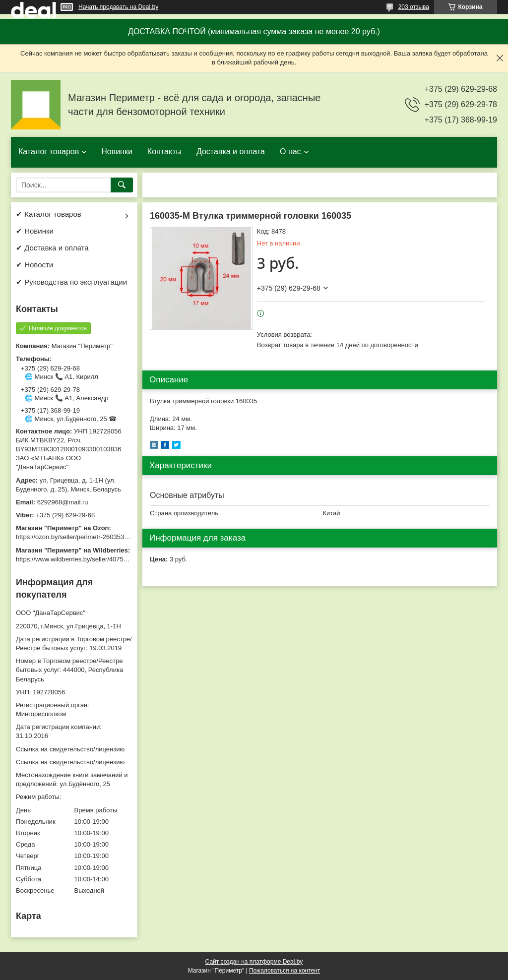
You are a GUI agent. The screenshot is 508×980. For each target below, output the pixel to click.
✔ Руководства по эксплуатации (71, 282)
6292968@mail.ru (63, 502)
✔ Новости (34, 265)
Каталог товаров (49, 152)
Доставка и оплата (231, 152)
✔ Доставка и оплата (52, 248)
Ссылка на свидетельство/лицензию (70, 749)
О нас (290, 152)
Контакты (164, 152)
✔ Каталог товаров (49, 214)
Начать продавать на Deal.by (118, 7)
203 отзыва (414, 7)
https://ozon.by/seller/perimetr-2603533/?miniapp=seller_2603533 (110, 537)
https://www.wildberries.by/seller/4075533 (75, 559)
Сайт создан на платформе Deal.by (254, 962)
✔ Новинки (35, 231)
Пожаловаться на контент (285, 971)
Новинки (117, 152)
